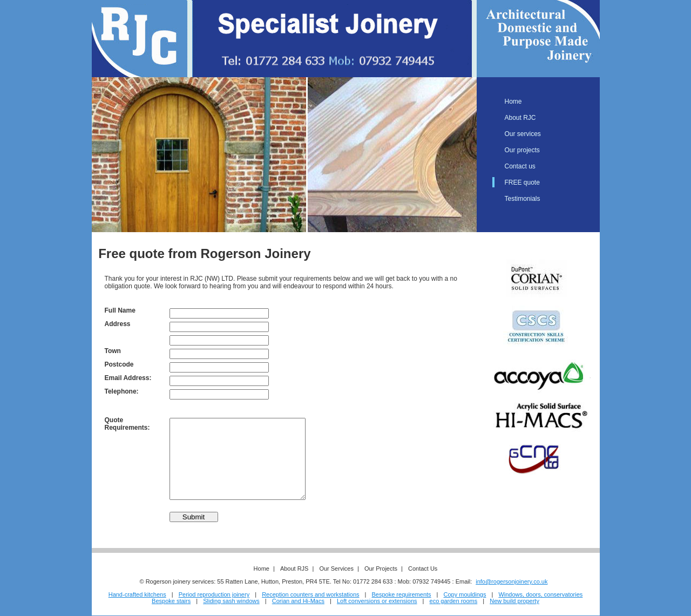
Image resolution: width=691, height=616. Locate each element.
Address (118, 324)
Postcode (119, 364)
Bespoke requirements (402, 594)
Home (513, 101)
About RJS (294, 568)
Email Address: (128, 378)
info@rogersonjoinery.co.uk (512, 581)
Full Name (120, 310)
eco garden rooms (454, 601)
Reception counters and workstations (310, 594)
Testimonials (523, 199)
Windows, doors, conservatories (540, 594)
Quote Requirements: (127, 424)
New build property (514, 601)
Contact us (520, 166)
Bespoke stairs (171, 601)
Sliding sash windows (231, 601)
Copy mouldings (465, 594)
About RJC (520, 118)
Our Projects (381, 568)
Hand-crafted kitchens (137, 594)
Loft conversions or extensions (377, 601)
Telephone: (122, 391)
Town (113, 351)
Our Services (336, 568)
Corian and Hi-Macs (298, 601)
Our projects (522, 150)
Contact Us (423, 568)
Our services (523, 134)
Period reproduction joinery (214, 594)
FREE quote (522, 182)
